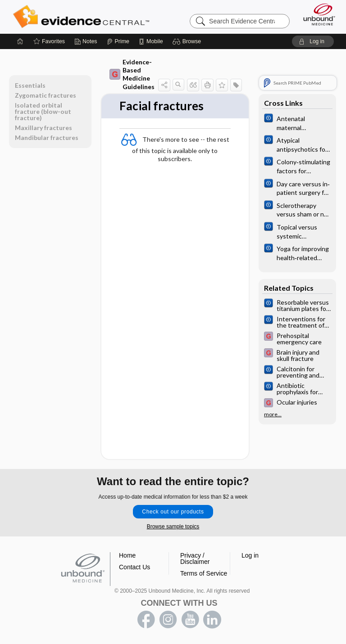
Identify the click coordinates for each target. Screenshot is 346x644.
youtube (190, 620)
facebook (146, 620)
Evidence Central (83, 17)
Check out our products (173, 512)
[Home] (20, 41)
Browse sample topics (173, 527)
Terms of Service (204, 573)
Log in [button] (250, 555)
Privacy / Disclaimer (195, 558)
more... (273, 414)
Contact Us (134, 567)
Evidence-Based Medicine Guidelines (132, 74)
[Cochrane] (297, 122)
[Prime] (118, 41)
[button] (188, 41)
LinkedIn (212, 620)
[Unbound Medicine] (316, 14)
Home (127, 555)
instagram (168, 620)
